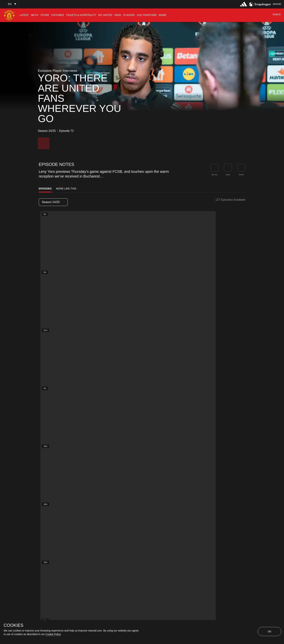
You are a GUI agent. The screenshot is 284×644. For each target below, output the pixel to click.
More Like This (66, 189)
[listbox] (53, 202)
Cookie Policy (53, 634)
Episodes (45, 189)
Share (241, 175)
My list (215, 175)
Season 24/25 (53, 202)
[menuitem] (24, 15)
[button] (9, 4)
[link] (241, 168)
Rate (228, 175)
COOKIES (13, 625)
